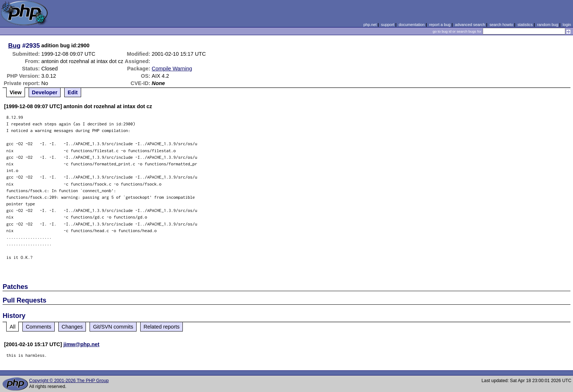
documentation (412, 25)
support (388, 25)
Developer (45, 92)
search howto (501, 25)
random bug (548, 25)
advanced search (470, 25)
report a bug (440, 25)
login (567, 25)
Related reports (162, 327)
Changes (72, 327)
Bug (14, 45)
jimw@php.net (81, 344)
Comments (39, 327)
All (12, 327)
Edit (72, 92)
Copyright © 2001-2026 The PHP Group (69, 381)
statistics (525, 25)
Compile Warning (172, 69)
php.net (370, 25)
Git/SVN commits (113, 327)
